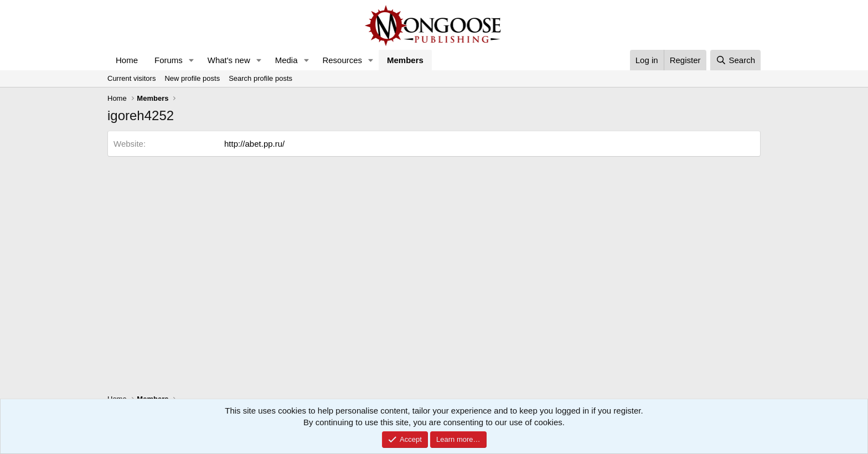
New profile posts (192, 78)
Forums (169, 60)
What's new (229, 60)
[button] (192, 60)
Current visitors (131, 78)
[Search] (735, 60)
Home (127, 60)
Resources (342, 60)
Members (405, 60)
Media (286, 60)
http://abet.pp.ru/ (254, 144)
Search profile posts (260, 78)
